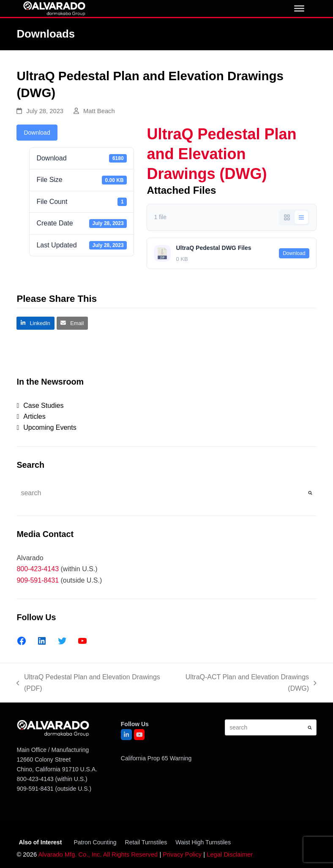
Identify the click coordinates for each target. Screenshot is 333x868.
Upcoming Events (50, 427)
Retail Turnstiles (146, 842)
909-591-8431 (38, 580)
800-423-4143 (38, 569)
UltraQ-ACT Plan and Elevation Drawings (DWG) (246, 684)
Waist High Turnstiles (203, 842)
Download (37, 133)
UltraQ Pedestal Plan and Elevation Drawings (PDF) (88, 684)
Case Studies (43, 406)
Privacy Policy (182, 854)
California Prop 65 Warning (156, 758)
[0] (299, 8)
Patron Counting (95, 842)
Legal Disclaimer (230, 854)
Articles (34, 416)
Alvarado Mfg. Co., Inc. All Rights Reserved (98, 854)
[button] (35, 323)
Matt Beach (99, 111)
